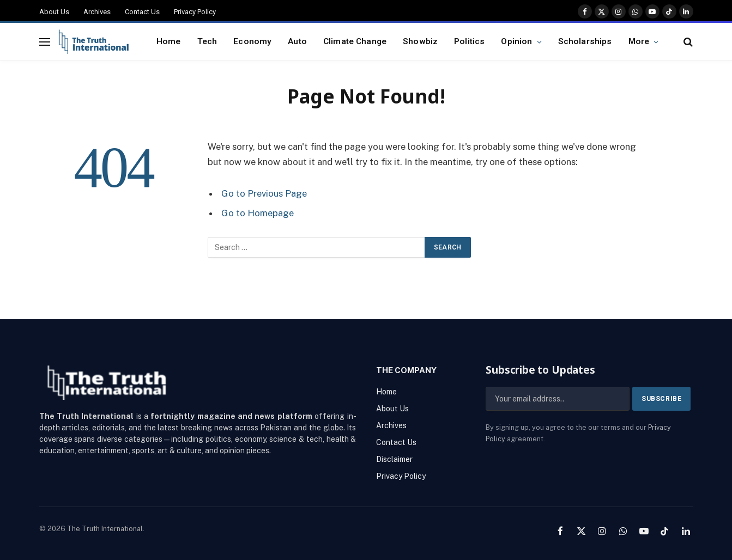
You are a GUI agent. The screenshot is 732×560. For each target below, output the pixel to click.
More (639, 41)
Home (169, 41)
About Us (54, 12)
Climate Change (355, 41)
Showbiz (420, 41)
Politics (469, 41)
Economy (252, 41)
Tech (207, 41)
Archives (97, 12)
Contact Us (142, 12)
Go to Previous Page (264, 193)
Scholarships (585, 41)
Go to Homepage (258, 213)
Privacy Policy (195, 12)
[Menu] (45, 42)
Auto (297, 41)
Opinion (516, 41)
